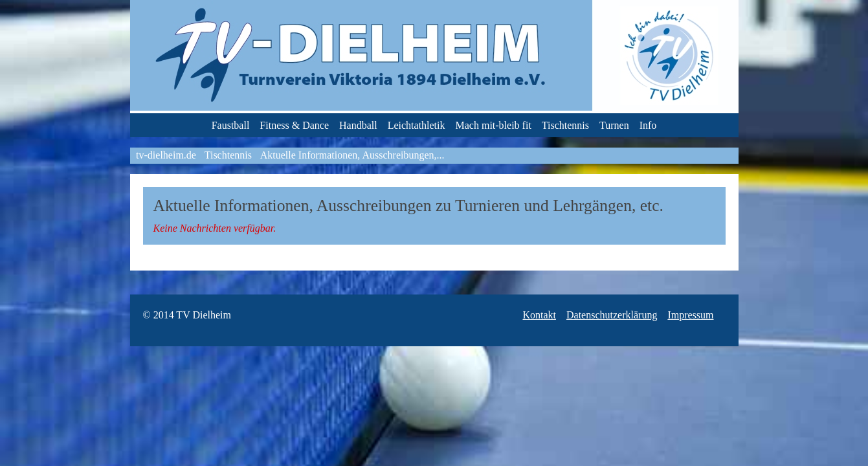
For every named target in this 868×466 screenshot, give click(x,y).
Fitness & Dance (294, 125)
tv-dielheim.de (166, 155)
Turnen (614, 125)
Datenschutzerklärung (612, 315)
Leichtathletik (417, 125)
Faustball (231, 125)
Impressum (690, 315)
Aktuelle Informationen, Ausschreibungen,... (352, 155)
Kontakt (539, 315)
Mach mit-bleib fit (494, 125)
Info (648, 125)
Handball (358, 125)
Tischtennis (565, 125)
